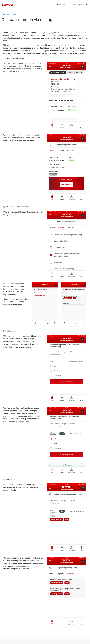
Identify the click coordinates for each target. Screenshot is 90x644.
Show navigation (9, 15)
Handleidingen (63, 5)
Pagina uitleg (77, 5)
